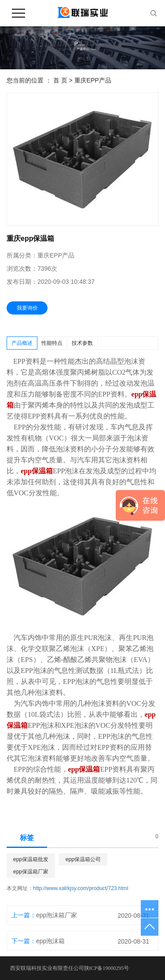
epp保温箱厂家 (31, 872)
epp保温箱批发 (31, 859)
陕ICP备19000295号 (107, 968)
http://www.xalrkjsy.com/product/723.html (81, 888)
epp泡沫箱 (50, 941)
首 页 (60, 80)
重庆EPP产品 (93, 80)
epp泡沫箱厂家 (57, 915)
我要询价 (27, 308)
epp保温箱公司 (83, 859)
